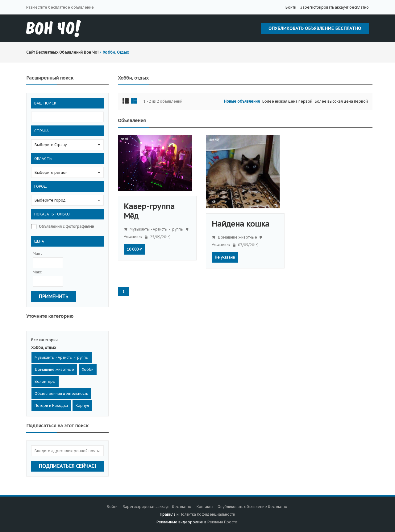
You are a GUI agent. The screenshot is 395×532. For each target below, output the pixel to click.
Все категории (44, 340)
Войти (291, 7)
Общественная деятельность (61, 393)
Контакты (205, 507)
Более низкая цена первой (287, 101)
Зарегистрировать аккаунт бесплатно (335, 7)
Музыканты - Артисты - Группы (62, 357)
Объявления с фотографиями (67, 226)
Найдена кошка (241, 224)
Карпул (82, 405)
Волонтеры (45, 381)
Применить (54, 297)
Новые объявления (242, 101)
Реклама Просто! (223, 522)
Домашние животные (54, 369)
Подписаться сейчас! (67, 466)
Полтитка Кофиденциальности (207, 514)
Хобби (88, 369)
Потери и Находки (51, 405)
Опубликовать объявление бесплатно (315, 28)
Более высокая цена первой (341, 101)
